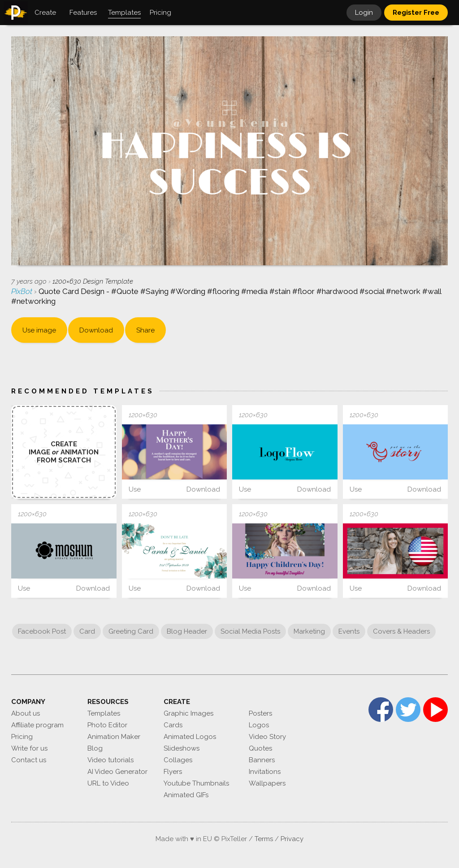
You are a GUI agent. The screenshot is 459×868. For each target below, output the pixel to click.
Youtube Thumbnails (196, 783)
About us (26, 713)
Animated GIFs (186, 795)
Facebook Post (42, 631)
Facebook (381, 710)
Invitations (265, 772)
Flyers (173, 772)
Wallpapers (267, 783)
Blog (95, 748)
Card (87, 631)
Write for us (29, 748)
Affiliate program (37, 725)
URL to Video (108, 783)
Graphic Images (188, 713)
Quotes (260, 748)
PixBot (23, 291)
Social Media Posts (250, 631)
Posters (260, 713)
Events (349, 631)
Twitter (408, 710)
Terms (264, 839)
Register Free (416, 13)
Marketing (309, 631)
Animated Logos (190, 737)
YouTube (435, 710)
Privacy (292, 839)
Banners (262, 760)
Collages (178, 760)
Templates (104, 713)
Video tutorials (110, 760)
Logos (259, 725)
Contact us (29, 760)
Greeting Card (131, 631)
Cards (173, 725)
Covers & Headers (401, 631)
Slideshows (182, 748)
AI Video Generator (117, 772)
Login (364, 13)
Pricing (22, 737)
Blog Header (187, 631)
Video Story (267, 737)
